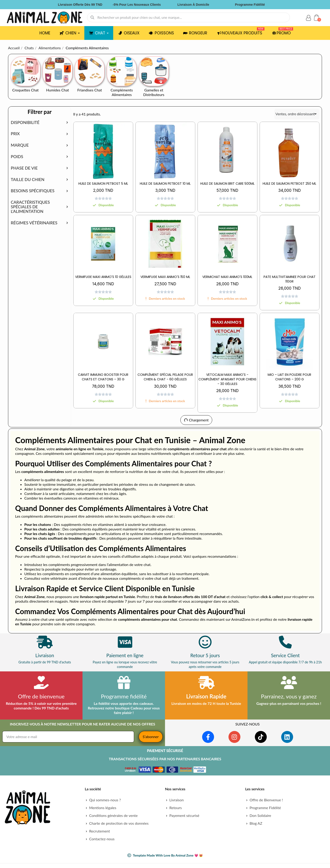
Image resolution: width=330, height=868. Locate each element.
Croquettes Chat (25, 90)
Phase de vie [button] (24, 168)
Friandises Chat (89, 90)
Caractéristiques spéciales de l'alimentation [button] (30, 207)
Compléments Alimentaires (122, 92)
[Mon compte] (308, 18)
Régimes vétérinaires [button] (34, 223)
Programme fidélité (124, 696)
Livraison (45, 655)
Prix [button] (15, 134)
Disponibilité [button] (25, 123)
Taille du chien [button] (28, 180)
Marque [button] (20, 145)
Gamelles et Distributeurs (154, 92)
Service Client (285, 655)
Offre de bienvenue (41, 696)
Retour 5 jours (205, 655)
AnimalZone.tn (243, 619)
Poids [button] (17, 157)
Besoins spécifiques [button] (33, 191)
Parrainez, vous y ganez (289, 696)
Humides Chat (58, 90)
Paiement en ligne (125, 655)
